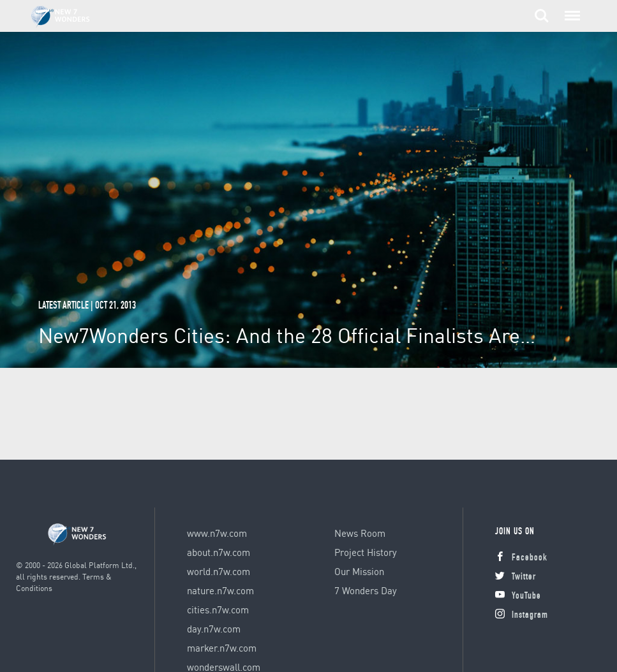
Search (542, 16)
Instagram (522, 616)
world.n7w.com (219, 571)
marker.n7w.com (222, 648)
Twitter (516, 577)
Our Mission (359, 571)
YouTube (518, 596)
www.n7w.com (217, 533)
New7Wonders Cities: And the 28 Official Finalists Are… (287, 335)
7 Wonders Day (366, 590)
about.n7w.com (219, 552)
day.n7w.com (214, 629)
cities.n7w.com (218, 610)
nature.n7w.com (220, 590)
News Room (360, 533)
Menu (570, 10)
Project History (366, 552)
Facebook (521, 558)
